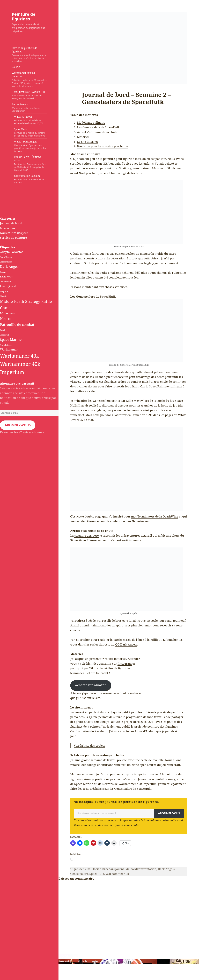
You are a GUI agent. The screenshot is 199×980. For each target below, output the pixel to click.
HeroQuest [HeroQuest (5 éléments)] (8, 286)
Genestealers (79, 874)
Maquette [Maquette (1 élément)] (4, 291)
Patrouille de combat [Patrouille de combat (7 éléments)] (17, 324)
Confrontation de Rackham (89, 731)
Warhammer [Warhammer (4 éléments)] (9, 349)
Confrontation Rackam (31, 179)
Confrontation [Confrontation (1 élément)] (6, 262)
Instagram (125, 663)
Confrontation (147, 869)
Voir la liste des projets (89, 746)
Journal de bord (11, 223)
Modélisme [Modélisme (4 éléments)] (8, 313)
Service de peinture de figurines (29, 54)
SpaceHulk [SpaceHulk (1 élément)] (5, 335)
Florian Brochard (103, 869)
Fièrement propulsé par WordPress (24, 978)
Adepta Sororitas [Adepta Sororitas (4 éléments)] (12, 252)
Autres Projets (26, 108)
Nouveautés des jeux (14, 233)
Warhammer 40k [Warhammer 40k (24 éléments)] (20, 356)
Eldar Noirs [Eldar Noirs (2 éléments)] (6, 277)
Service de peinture (13, 238)
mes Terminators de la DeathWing (155, 516)
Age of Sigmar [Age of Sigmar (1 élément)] (6, 257)
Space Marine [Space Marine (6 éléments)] (11, 340)
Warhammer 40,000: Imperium (29, 79)
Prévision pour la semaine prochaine (103, 146)
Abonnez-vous (18, 425)
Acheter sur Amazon (91, 685)
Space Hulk (31, 132)
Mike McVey (134, 401)
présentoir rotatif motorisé (108, 659)
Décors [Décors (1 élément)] (3, 272)
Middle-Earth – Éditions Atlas (31, 163)
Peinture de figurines (24, 16)
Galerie (16, 67)
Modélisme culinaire (91, 122)
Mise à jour (8, 228)
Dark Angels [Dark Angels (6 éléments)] (10, 266)
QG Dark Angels (126, 644)
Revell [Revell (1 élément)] (3, 330)
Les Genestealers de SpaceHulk (98, 127)
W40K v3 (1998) (31, 120)
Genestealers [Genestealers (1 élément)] (6, 282)
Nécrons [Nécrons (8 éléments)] (7, 319)
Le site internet (87, 142)
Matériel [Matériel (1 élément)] (4, 296)
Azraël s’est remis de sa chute (97, 132)
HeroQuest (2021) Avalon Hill (29, 95)
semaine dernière (86, 535)
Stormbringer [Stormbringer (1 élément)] (6, 345)
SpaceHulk (97, 874)
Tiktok (94, 668)
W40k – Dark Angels (31, 146)
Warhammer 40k (117, 874)
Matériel (83, 137)
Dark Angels (166, 869)
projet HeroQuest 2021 (139, 722)
